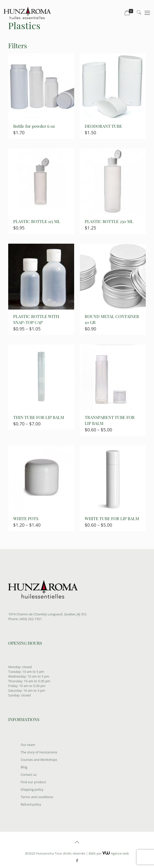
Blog (24, 767)
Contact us (29, 775)
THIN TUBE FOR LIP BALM (39, 417)
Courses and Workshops (39, 760)
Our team (28, 745)
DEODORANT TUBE (103, 126)
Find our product (33, 782)
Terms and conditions (37, 797)
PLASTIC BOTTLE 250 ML (109, 221)
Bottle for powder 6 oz (34, 126)
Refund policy (31, 804)
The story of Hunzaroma (39, 752)
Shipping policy (32, 789)
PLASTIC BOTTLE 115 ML (37, 221)
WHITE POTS (26, 518)
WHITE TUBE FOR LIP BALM (112, 518)
